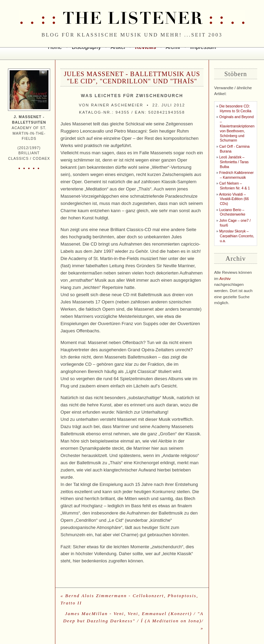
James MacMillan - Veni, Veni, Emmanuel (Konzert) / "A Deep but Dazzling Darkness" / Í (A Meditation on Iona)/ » (133, 621)
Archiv (225, 279)
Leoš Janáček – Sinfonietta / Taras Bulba (234, 162)
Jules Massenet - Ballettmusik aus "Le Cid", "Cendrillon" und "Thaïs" (132, 77)
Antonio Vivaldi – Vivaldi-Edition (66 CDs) (234, 199)
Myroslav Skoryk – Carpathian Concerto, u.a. (237, 236)
